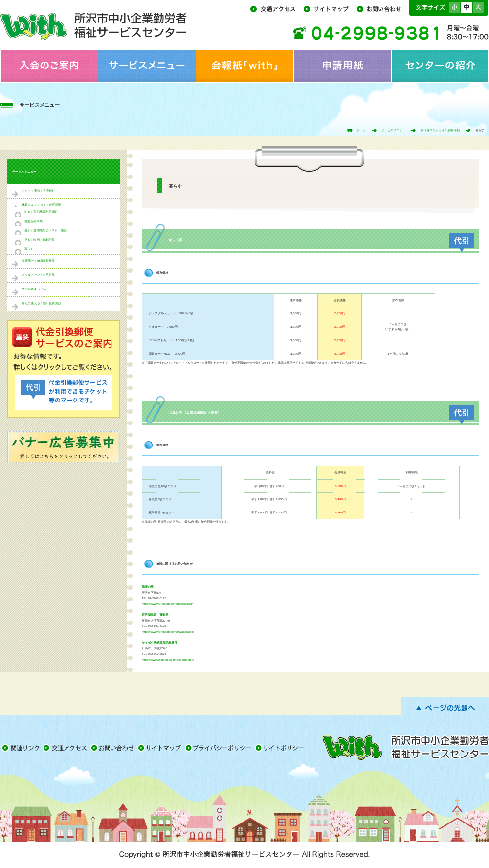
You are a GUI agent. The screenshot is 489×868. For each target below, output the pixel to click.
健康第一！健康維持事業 (39, 261)
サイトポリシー (281, 748)
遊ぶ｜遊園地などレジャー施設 (45, 230)
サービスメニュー (147, 66)
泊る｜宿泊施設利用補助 (41, 212)
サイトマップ (329, 8)
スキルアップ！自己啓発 (39, 275)
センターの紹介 (440, 66)
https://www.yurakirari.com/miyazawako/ (168, 632)
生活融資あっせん (34, 289)
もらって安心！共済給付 (39, 191)
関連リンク (21, 748)
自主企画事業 (33, 221)
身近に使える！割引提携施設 (42, 303)
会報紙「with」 (244, 66)
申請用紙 (342, 66)
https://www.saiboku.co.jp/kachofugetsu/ (168, 660)
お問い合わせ (382, 8)
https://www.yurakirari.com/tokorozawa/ (167, 604)
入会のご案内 (49, 66)
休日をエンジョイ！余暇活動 (440, 130)
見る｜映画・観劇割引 (39, 240)
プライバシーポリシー (220, 748)
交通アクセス (276, 8)
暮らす (29, 249)
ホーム (361, 130)
